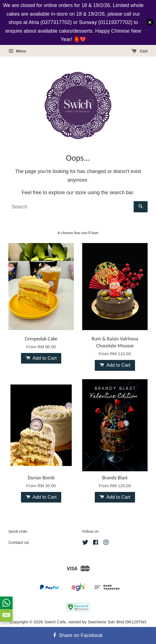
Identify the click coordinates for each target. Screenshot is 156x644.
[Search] (71, 207)
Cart (139, 51)
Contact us (19, 542)
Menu (17, 51)
